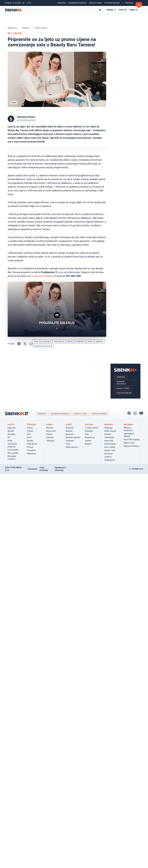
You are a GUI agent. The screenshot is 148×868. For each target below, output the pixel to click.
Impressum (33, 469)
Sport (69, 425)
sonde (90, 341)
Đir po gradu (13, 453)
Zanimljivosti (110, 460)
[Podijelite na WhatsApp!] (31, 344)
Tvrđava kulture (92, 428)
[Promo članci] (111, 10)
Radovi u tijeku (123, 388)
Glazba (49, 434)
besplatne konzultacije (43, 346)
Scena (49, 425)
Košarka (69, 431)
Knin (29, 434)
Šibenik (11, 431)
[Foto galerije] (123, 10)
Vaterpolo (70, 441)
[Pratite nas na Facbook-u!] (129, 413)
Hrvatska (11, 434)
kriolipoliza (80, 341)
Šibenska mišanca (131, 446)
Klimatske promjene (12, 458)
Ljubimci (108, 457)
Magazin (26, 28)
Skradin (30, 441)
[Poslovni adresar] (113, 3)
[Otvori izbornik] (139, 5)
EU (9, 437)
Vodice (30, 428)
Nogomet (70, 428)
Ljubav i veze (110, 450)
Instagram (48, 276)
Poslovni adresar (124, 393)
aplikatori (99, 341)
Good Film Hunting (132, 440)
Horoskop (109, 454)
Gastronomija (110, 444)
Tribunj (30, 431)
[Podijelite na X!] (25, 344)
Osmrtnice (121, 377)
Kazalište (89, 431)
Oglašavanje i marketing (60, 469)
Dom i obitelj (110, 447)
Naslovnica (12, 28)
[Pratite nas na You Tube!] (141, 413)
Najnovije (12, 428)
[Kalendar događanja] (78, 3)
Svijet (10, 441)
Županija (31, 425)
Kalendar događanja (121, 383)
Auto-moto (109, 441)
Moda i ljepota (41, 28)
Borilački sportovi (73, 437)
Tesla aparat (59, 341)
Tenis (68, 444)
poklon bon (46, 341)
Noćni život (51, 431)
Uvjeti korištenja (44, 469)
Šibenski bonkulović (128, 429)
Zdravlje (108, 434)
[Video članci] (134, 10)
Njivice (70, 341)
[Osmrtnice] (62, 3)
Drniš (29, 437)
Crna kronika (13, 450)
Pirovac (30, 447)
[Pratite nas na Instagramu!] (135, 413)
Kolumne (128, 425)
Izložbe (88, 441)
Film (87, 434)
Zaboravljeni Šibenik (129, 435)
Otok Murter (32, 444)
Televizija (50, 441)
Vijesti (11, 425)
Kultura (89, 425)
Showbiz (50, 428)
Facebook (36, 276)
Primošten (31, 450)
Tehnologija (109, 437)
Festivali (50, 437)
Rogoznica (31, 454)
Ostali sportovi (72, 447)
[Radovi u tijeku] (96, 3)
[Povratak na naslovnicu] (52, 10)
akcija (36, 341)
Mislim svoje (129, 443)
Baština (88, 444)
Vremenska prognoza (12, 445)
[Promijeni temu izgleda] (101, 10)
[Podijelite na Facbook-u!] (19, 344)
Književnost (90, 437)
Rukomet (69, 434)
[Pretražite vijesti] (128, 3)
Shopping (108, 428)
